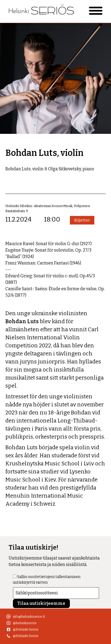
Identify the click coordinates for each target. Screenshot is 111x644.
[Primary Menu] (96, 11)
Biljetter (82, 220)
